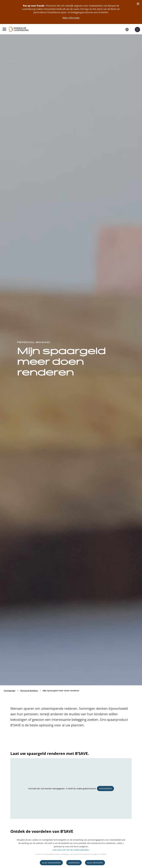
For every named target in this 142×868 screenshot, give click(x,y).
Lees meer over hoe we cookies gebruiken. (71, 850)
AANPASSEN (74, 863)
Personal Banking (29, 691)
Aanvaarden (105, 789)
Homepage (10, 691)
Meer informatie (71, 18)
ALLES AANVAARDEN (51, 863)
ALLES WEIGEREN (95, 863)
